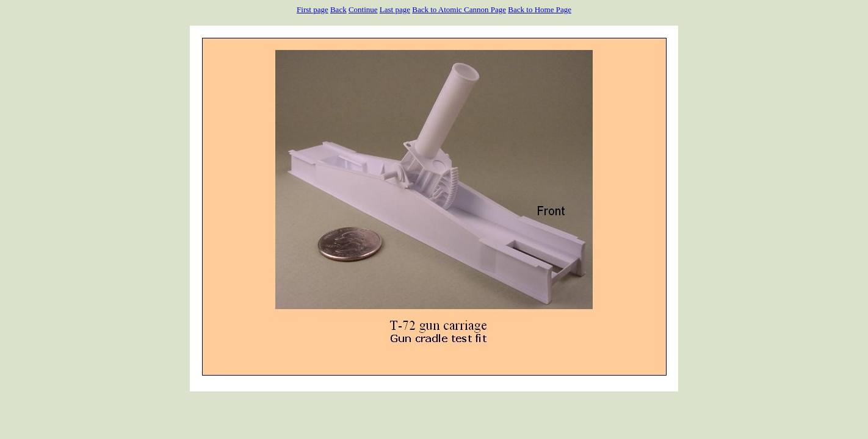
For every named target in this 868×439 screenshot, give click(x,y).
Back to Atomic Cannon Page (459, 9)
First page (313, 9)
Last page (395, 9)
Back (338, 9)
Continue (363, 9)
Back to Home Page (540, 9)
